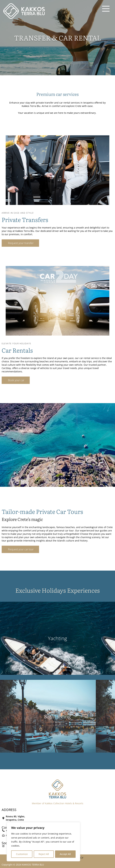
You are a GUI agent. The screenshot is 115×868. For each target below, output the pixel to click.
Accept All (65, 854)
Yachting (57, 638)
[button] (20, 243)
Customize (22, 854)
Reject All (44, 854)
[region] (43, 842)
